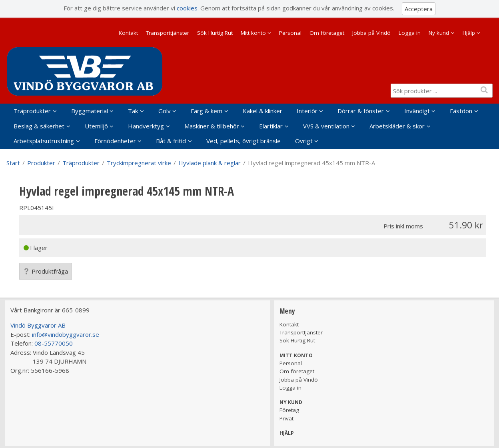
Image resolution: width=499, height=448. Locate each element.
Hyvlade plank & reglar (210, 163)
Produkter (41, 163)
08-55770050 (54, 343)
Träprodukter (32, 111)
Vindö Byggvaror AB (38, 325)
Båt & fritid (171, 141)
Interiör (307, 111)
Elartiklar (271, 126)
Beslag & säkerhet (39, 126)
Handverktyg (146, 126)
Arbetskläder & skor (397, 126)
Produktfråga (46, 271)
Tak (133, 111)
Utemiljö (96, 126)
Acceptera (419, 9)
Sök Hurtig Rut (215, 33)
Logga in (410, 33)
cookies (187, 8)
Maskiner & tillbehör (212, 126)
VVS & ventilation (326, 126)
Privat (286, 418)
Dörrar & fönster (361, 111)
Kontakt (128, 33)
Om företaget (327, 33)
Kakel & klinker (262, 111)
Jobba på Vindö (371, 33)
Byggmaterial (90, 111)
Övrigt (304, 141)
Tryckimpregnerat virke (139, 163)
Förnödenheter (115, 141)
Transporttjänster (168, 33)
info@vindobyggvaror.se (66, 334)
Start (13, 163)
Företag (289, 410)
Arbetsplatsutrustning (44, 141)
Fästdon (461, 111)
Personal (290, 33)
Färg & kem (207, 111)
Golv (165, 111)
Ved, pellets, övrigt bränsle (244, 141)
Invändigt (417, 111)
